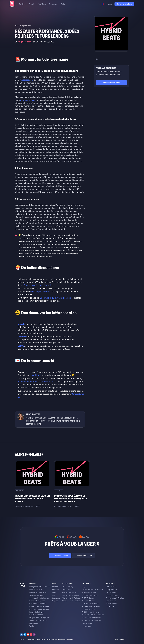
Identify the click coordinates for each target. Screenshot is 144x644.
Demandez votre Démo (84, 556)
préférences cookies (66, 639)
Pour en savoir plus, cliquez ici (38, 285)
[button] (23, 4)
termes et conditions (28, 639)
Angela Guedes (25, 42)
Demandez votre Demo (124, 4)
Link (97, 59)
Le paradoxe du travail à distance (55, 298)
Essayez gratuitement (60, 556)
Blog (17, 25)
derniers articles (28, 100)
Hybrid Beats (27, 25)
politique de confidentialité (47, 639)
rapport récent (27, 80)
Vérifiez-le (37, 375)
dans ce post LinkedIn (41, 292)
